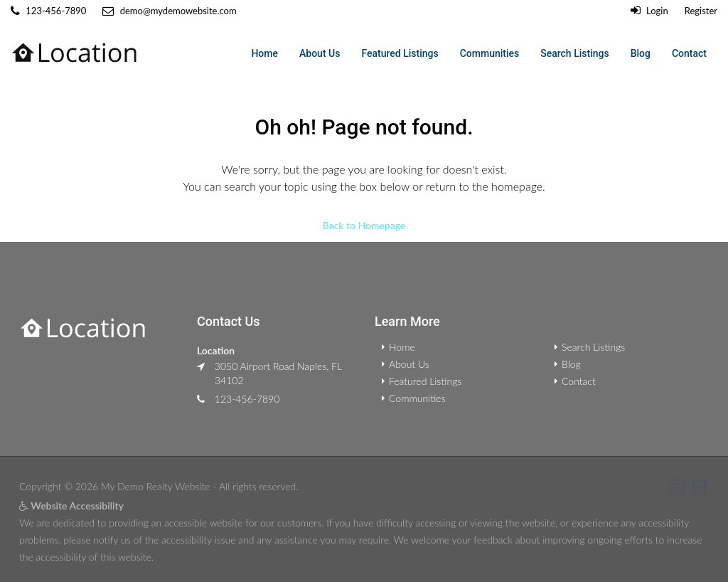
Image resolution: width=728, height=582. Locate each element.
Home (264, 53)
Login (649, 11)
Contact (689, 53)
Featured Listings (400, 53)
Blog (641, 53)
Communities (490, 53)
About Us (320, 53)
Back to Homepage (364, 224)
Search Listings (574, 53)
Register (701, 11)
